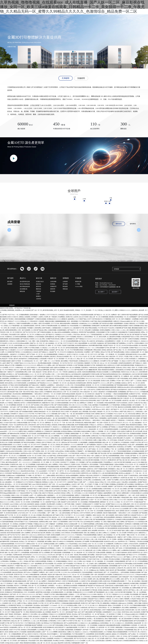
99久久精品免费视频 (81, 343)
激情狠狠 (132, 330)
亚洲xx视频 (117, 497)
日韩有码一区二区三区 (35, 588)
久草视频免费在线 (81, 619)
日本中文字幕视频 (18, 418)
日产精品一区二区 (64, 557)
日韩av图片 (88, 330)
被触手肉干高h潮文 (8, 319)
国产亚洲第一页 (91, 486)
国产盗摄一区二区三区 (63, 555)
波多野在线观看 (113, 418)
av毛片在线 (23, 504)
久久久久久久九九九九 (100, 339)
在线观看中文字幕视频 (63, 434)
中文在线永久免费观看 (58, 597)
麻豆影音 (53, 356)
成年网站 (112, 359)
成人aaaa (36, 548)
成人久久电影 (110, 592)
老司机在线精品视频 (72, 348)
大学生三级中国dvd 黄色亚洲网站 (75, 378)
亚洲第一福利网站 (83, 467)
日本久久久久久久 (138, 537)
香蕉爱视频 (28, 625)
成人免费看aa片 (82, 403)
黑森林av (70, 431)
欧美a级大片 (37, 616)
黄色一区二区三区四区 (30, 409)
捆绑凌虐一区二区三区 (52, 423)
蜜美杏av (64, 442)
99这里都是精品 (75, 471)
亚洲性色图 (70, 449)
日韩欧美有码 (17, 537)
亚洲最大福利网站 (70, 451)
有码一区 (136, 568)
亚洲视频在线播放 (97, 489)
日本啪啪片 (34, 317)
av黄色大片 (62, 541)
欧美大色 (124, 491)
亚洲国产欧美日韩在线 (53, 339)
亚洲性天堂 (69, 317)
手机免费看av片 (108, 462)
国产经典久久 (118, 467)
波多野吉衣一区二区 (55, 610)
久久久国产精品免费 (77, 370)
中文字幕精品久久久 (29, 530)
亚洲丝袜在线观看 (62, 456)
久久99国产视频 (93, 453)
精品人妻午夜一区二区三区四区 (9, 387)
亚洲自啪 (55, 425)
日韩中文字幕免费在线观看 (49, 326)
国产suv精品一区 (63, 414)
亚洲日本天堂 (18, 575)
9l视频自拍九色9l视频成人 (48, 548)
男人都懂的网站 (105, 603)
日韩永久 (55, 453)
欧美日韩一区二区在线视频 (80, 502)
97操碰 (136, 502)
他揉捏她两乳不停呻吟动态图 (91, 374)
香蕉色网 (57, 440)
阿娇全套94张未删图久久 (51, 537)
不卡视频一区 (30, 475)
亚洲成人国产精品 (29, 561)
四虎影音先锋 (128, 517)
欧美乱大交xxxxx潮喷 (140, 354)
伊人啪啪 (34, 323)
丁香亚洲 (65, 372)
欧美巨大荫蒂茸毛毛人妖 (84, 473)
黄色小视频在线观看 (110, 522)
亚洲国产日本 (70, 597)
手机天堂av (77, 334)
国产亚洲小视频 (126, 328)
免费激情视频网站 (143, 559)
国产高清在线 (25, 339)
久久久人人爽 (105, 383)
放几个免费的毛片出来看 (58, 526)
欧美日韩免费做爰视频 (22, 385)
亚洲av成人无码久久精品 (124, 368)
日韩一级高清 (117, 493)
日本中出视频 (39, 390)
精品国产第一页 (54, 352)
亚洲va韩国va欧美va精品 (44, 418)
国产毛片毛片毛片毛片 (30, 332)
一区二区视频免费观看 (22, 315)
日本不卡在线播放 (71, 337)
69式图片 (131, 436)
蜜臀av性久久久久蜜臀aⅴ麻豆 (46, 365)
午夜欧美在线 (93, 368)
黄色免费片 (102, 575)
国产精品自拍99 (60, 337)
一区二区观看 (64, 436)
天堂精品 (31, 559)
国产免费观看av (121, 343)
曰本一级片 (83, 390)
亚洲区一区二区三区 (123, 341)
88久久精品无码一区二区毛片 (115, 356)
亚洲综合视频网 (56, 535)
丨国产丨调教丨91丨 (45, 361)
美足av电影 (93, 412)
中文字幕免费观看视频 (121, 396)
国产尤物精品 (99, 493)
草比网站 (62, 467)
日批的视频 (10, 586)
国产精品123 (115, 390)
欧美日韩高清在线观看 (14, 533)
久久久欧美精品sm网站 (98, 506)
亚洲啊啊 (20, 447)
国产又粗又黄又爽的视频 (68, 590)
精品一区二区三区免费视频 (8, 405)
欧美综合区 (7, 436)
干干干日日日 (46, 438)
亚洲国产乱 (57, 568)
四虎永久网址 (5, 550)
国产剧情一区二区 (136, 456)
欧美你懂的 (77, 431)
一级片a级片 (13, 407)
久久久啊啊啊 (54, 632)
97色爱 (90, 484)
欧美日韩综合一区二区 (106, 608)
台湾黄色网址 (5, 561)
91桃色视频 (121, 332)
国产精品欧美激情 (44, 368)
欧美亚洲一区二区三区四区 (20, 506)
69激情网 (118, 328)
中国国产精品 (94, 418)
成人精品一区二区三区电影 (138, 400)
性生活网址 (34, 614)
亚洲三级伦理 (110, 570)
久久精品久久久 (83, 623)
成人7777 (83, 486)
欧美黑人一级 (91, 619)
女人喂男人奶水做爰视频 (111, 334)
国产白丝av (79, 396)
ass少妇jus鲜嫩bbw (65, 484)
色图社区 (116, 321)
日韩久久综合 (116, 330)
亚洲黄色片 (67, 445)
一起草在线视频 (124, 572)
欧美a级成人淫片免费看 (124, 447)
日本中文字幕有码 (85, 513)
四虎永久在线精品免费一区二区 (135, 352)
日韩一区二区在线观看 (48, 420)
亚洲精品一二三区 (74, 594)
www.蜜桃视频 (112, 398)
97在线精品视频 (5, 356)
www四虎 (57, 493)
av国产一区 (33, 495)
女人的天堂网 (92, 343)
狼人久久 (67, 370)
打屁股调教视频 (20, 438)
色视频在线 (71, 352)
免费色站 (138, 414)
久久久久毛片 (123, 500)
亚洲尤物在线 (14, 541)
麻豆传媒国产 (45, 605)
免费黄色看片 (126, 493)
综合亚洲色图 (32, 458)
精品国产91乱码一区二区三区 (112, 345)
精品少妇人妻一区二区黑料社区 (21, 621)
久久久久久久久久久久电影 (88, 537)
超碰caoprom (90, 497)
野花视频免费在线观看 (118, 581)
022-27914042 (103, 285)
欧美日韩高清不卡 (47, 427)
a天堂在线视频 (40, 337)
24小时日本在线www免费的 (21, 343)
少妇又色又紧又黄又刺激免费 (58, 480)
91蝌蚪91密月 (28, 449)
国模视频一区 (110, 552)
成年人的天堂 (44, 610)
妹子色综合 (83, 341)
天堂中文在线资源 (122, 403)
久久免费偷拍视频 (42, 530)
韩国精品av (15, 436)
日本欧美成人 (131, 420)
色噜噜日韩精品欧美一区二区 (42, 412)
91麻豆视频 (7, 491)
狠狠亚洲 (17, 403)
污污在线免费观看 (6, 572)
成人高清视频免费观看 (51, 354)
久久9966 (66, 566)
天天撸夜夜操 (108, 319)
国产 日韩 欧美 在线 (99, 356)
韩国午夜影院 (106, 546)
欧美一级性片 (106, 409)
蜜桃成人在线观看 (25, 317)
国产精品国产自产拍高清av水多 (95, 586)
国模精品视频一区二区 (77, 434)
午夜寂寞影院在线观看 (87, 315)
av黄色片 (3, 489)
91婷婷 (32, 339)
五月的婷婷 (6, 504)
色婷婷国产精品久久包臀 (75, 482)
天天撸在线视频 (125, 559)
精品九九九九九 (35, 610)
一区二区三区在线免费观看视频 (69, 341)
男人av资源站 (59, 564)
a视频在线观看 (125, 416)
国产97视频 (105, 484)
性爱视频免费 (89, 350)
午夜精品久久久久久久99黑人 (64, 334)
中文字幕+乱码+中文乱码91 (106, 328)
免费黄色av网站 (42, 495)
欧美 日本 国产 (123, 339)
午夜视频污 (30, 328)
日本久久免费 (40, 599)
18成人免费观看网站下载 (66, 511)
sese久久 (135, 462)
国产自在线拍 (35, 405)
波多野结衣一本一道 (91, 614)
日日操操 (119, 583)
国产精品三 (40, 594)
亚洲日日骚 (64, 374)
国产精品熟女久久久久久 (45, 383)
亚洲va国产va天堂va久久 (126, 440)
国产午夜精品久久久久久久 (84, 339)
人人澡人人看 (125, 330)
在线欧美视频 (52, 330)
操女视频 (137, 581)
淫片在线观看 (137, 405)
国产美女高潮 (102, 453)
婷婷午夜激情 (47, 328)
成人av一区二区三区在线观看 (109, 363)
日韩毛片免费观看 (52, 557)
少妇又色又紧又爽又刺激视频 (91, 460)
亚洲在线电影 (34, 315)
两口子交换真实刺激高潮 (133, 332)
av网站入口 (84, 453)
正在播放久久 (60, 504)
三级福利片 (72, 489)
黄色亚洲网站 (7, 396)
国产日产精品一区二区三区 (35, 354)
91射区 (131, 326)
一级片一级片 (131, 495)
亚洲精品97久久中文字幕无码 (25, 482)
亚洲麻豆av (6, 420)
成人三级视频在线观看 (44, 508)
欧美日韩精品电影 (96, 610)
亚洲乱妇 (132, 385)
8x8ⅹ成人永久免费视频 (73, 368)
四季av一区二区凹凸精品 (92, 434)
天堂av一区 (12, 425)
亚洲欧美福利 (127, 467)
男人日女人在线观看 (74, 491)
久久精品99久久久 (67, 328)
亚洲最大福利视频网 (15, 442)
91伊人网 (71, 423)
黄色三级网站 (121, 522)
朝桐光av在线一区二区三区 (35, 544)
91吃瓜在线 (131, 414)
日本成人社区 (119, 359)
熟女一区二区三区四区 (85, 621)
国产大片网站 (134, 508)
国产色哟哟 (64, 489)
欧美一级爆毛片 (118, 537)
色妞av (97, 482)
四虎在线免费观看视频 (89, 372)
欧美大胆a (69, 315)
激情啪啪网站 (140, 445)
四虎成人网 (59, 445)
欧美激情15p (100, 619)
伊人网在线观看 (96, 381)
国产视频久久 (128, 557)
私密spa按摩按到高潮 (87, 526)
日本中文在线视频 (142, 526)
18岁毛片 (23, 403)
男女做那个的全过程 (100, 458)
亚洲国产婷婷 (129, 449)
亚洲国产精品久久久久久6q (138, 348)
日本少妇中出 (92, 390)
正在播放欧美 (49, 568)
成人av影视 (78, 372)
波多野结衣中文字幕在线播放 (124, 564)
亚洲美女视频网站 (105, 330)
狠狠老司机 (82, 528)
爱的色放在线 (103, 605)
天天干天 (82, 616)
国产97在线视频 (13, 526)
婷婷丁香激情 (9, 614)
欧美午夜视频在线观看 (82, 425)
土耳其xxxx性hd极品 (50, 407)
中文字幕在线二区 (87, 407)
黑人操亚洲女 (143, 568)
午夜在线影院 (99, 376)
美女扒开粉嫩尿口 (140, 436)
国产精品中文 (50, 334)
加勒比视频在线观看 (77, 387)
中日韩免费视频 (143, 561)
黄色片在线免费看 (107, 416)
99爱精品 (45, 482)
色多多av (124, 383)
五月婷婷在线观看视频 (20, 337)
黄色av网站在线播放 (35, 608)
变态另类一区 (59, 577)
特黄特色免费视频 (89, 524)
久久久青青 (109, 497)
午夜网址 (3, 528)
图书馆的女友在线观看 (71, 586)
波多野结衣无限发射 (141, 469)
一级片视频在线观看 (90, 451)
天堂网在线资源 (34, 522)
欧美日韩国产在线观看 (73, 526)
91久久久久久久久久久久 (93, 378)
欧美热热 (64, 431)
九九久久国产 (64, 537)
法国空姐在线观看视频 (68, 396)
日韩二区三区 (57, 442)
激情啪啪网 (27, 447)
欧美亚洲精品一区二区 (122, 317)
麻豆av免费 (113, 326)
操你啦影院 (31, 504)
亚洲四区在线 (14, 464)
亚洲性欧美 (128, 524)
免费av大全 (71, 632)
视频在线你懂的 (50, 321)
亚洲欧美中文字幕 (135, 394)
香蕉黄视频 (41, 541)
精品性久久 (81, 337)
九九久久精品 (117, 612)
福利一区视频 (19, 583)
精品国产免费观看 (37, 625)
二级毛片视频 (138, 603)
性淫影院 (69, 365)
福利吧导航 (39, 592)
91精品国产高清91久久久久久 (79, 429)
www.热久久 (97, 416)
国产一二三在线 (15, 420)
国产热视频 (11, 486)
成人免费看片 (87, 409)
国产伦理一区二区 (131, 561)
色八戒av (55, 332)
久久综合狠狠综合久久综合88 (29, 352)
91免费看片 (87, 352)
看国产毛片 (10, 363)
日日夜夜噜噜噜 (63, 522)
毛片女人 (19, 616)
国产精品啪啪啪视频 (99, 519)
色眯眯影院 (126, 583)
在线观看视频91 (119, 323)
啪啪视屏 (87, 363)
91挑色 (141, 641)
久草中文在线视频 (74, 537)
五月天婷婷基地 (79, 363)
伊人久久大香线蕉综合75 (31, 345)
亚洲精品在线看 (140, 427)
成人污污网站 (98, 550)
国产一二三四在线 (136, 381)
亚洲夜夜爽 (120, 484)
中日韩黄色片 (22, 354)
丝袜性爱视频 (18, 345)
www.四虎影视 (24, 570)
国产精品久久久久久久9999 (88, 594)
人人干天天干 (4, 478)
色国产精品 (53, 456)
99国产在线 (123, 412)
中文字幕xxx (58, 376)
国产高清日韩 (119, 486)
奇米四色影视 (132, 350)
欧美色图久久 (134, 359)
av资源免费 (43, 359)
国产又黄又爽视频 (23, 407)
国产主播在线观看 (87, 612)
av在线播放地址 (32, 383)
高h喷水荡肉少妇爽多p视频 (66, 425)
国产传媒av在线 (34, 385)
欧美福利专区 (23, 359)
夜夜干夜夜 (47, 453)
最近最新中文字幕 (79, 328)
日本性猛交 (62, 315)
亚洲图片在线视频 (32, 577)
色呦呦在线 (111, 630)
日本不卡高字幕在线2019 (95, 319)
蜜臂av (107, 601)
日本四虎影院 (142, 555)
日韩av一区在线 (125, 456)
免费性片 (78, 495)
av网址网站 (44, 575)
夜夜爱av (112, 317)
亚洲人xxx (46, 456)
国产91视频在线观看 (99, 491)
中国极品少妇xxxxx (8, 469)
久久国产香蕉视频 (78, 365)
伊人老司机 (40, 491)
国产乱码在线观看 (139, 621)
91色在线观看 (74, 326)
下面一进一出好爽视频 (118, 449)
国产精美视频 (82, 469)
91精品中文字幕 (23, 559)
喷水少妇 (5, 442)
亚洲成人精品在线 (66, 390)
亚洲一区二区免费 (137, 368)
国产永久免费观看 (97, 513)
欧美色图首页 (52, 530)
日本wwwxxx (20, 511)
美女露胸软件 (120, 524)
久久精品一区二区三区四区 (38, 396)
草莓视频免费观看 (94, 502)
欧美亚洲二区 (43, 345)
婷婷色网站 (38, 328)
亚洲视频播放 (122, 392)
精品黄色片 (102, 392)
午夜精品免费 (125, 497)
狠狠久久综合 (16, 495)
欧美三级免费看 (93, 530)
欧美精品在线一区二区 (31, 361)
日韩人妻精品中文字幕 (47, 405)
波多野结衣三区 (123, 541)
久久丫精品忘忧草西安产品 (111, 471)
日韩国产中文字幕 (30, 418)
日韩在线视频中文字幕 (103, 332)
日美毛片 (71, 561)
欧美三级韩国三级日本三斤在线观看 (102, 414)
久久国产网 (3, 315)
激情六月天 (25, 535)
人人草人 (63, 449)
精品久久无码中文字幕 (129, 361)
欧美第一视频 (31, 370)
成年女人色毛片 (41, 381)
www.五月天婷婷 (84, 317)
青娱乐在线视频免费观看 (105, 321)
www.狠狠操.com (78, 548)
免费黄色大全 (83, 348)
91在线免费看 (13, 608)
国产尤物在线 (50, 378)
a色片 (71, 570)
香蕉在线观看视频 (9, 597)
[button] (9, 230)
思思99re (23, 577)
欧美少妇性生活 (58, 392)
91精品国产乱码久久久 (137, 515)
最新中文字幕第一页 (18, 361)
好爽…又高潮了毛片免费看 (111, 480)
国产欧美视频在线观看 (115, 526)
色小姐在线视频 (22, 328)
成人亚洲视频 (47, 612)
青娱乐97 (55, 387)
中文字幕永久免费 (28, 356)
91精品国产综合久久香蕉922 (78, 566)
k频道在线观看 (121, 555)
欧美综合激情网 (39, 350)
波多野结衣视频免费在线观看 (107, 368)
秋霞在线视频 (21, 341)
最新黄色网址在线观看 (58, 486)
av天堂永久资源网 (87, 579)
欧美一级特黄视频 (73, 321)
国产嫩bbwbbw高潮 (14, 434)
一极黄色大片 (26, 614)
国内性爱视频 (77, 438)
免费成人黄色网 (33, 603)
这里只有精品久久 (135, 341)
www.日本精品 (78, 409)
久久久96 (70, 568)
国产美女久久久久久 (133, 392)
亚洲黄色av (18, 508)
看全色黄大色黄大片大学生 (62, 599)
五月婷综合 (45, 608)
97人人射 (101, 473)
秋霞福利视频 (69, 630)
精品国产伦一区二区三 (59, 612)
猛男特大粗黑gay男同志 (120, 445)
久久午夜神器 (56, 361)
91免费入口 (104, 434)
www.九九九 (33, 535)
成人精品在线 (72, 383)
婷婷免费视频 (114, 566)
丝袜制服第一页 (46, 616)
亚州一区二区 (116, 319)
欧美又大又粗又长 (13, 317)
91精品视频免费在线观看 (113, 625)
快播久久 (94, 431)
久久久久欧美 (17, 445)
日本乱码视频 (42, 513)
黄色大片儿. (42, 378)
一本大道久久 (59, 586)
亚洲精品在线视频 (126, 405)
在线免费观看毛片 (110, 341)
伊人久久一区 (57, 372)
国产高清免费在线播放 (118, 352)
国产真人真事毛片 (65, 398)
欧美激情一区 (63, 359)
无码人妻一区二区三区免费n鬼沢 (38, 586)
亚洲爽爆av (113, 484)
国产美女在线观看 (48, 564)
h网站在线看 (97, 350)
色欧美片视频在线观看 (9, 511)
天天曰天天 (63, 352)
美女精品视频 (87, 478)
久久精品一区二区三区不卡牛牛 (88, 354)
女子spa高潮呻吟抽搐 (59, 636)
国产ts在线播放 (129, 484)
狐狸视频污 (51, 495)
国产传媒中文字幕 (16, 356)
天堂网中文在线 (14, 412)
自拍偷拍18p (83, 323)
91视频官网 (110, 544)
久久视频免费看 (22, 456)
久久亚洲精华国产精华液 (12, 352)
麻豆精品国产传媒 (13, 392)
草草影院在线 (79, 423)
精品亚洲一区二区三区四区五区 (85, 394)
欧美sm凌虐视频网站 (64, 332)
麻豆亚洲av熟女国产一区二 (14, 462)
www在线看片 (43, 471)
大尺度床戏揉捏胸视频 (7, 522)
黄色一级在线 (134, 497)
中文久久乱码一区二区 (86, 356)
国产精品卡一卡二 (41, 475)
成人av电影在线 (46, 550)
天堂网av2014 (64, 473)
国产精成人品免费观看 (62, 420)
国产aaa (25, 634)
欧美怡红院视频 (60, 378)
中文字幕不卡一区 (54, 471)
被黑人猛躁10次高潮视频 (58, 368)
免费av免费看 (86, 436)
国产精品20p (75, 513)
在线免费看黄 (143, 497)
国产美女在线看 (72, 442)
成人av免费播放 (43, 614)
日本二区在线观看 (133, 513)
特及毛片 (109, 491)
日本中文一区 (5, 636)
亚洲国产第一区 (118, 376)
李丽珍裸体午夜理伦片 (55, 581)
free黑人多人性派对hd (16, 550)
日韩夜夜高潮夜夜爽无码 (34, 403)
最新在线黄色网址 (65, 323)
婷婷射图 (51, 586)
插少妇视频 (140, 500)
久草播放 (67, 416)
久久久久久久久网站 (81, 405)
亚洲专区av (59, 566)
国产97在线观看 (68, 564)
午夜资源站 (79, 535)
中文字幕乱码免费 (135, 546)
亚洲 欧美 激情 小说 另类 (133, 610)
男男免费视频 (77, 460)
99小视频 (141, 462)
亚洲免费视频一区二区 (38, 502)
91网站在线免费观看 (128, 519)
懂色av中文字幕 (10, 365)
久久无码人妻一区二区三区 (57, 348)
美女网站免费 (105, 326)
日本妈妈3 (116, 416)
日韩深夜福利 (94, 548)
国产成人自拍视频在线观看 (95, 462)
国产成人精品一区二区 (63, 350)
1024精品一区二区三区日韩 (32, 619)
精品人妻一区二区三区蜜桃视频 (99, 317)
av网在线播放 (34, 478)
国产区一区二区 (65, 471)
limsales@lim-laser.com (106, 283)
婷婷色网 (55, 511)
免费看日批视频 (51, 497)
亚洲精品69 (69, 460)
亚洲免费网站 (50, 416)
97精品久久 (93, 425)
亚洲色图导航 (44, 341)
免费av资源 (54, 438)
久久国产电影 (101, 537)
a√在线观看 (29, 438)
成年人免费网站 (53, 464)
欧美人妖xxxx (71, 579)
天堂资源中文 (85, 464)
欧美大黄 (144, 625)
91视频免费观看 (21, 475)
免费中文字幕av (22, 603)
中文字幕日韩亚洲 (87, 440)
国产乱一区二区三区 (134, 383)
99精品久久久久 (54, 341)
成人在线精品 (57, 533)
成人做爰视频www (94, 623)
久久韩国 (6, 460)
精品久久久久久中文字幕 (27, 414)
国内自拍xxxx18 (21, 568)
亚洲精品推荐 (96, 326)
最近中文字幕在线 (48, 493)
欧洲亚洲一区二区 (27, 515)
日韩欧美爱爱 (49, 491)
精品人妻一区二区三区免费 (85, 359)
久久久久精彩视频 (93, 323)
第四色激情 (129, 354)
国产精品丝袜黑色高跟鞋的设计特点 (111, 374)
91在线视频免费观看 (126, 471)
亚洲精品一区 (74, 462)
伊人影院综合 (119, 630)
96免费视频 (127, 539)
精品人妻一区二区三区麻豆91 (80, 398)
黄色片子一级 (129, 586)
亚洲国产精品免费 (25, 557)
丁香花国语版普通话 (96, 334)
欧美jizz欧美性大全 (56, 429)
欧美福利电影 (8, 394)
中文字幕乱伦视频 (34, 348)
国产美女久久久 (63, 453)
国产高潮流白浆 (23, 641)
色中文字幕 (73, 403)
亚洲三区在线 (55, 559)
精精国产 (111, 486)
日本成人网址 (87, 480)
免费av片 (63, 339)
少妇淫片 (131, 403)
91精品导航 (72, 530)
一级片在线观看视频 (139, 447)
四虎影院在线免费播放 (128, 506)
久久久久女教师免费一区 (79, 445)
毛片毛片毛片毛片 (68, 363)
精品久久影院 (39, 392)
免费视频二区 (79, 597)
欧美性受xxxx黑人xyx (111, 541)
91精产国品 (94, 321)
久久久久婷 (85, 438)
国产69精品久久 (44, 352)
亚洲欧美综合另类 (77, 539)
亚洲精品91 (8, 592)
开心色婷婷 (127, 438)
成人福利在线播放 (65, 513)
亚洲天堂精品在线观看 (69, 394)
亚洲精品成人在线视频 (36, 407)
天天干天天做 (55, 323)
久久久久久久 (27, 462)
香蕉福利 (23, 434)
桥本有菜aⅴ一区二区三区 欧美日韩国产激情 (18, 484)
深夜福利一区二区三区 (60, 383)
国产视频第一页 (116, 361)
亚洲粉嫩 (136, 326)
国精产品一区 (34, 343)
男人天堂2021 (20, 390)
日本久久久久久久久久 (68, 535)
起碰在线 (108, 634)
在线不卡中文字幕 (133, 390)
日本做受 (13, 328)
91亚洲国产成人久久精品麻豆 (60, 508)
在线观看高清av (112, 447)
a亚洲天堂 (126, 400)
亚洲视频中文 (123, 495)
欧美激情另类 (132, 409)
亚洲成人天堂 (59, 416)
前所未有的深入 (28, 555)
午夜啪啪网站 (103, 418)
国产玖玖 (87, 610)
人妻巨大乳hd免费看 (44, 323)
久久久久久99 (48, 625)
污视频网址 (43, 385)
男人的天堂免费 (138, 431)
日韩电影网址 (70, 541)
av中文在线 (72, 473)
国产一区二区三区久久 (140, 586)
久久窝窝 (27, 583)
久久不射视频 (140, 323)
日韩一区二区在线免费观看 (38, 469)
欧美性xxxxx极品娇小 (43, 398)
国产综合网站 (47, 374)
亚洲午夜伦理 (56, 412)
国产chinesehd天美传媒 (101, 359)
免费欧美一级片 (116, 315)
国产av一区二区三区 (10, 456)
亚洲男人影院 (24, 387)
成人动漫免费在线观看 (27, 326)
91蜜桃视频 (96, 330)
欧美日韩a (76, 315)
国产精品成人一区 (5, 409)
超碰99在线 (11, 390)
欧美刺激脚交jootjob (75, 436)
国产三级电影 (112, 434)
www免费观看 (38, 356)
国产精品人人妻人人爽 (91, 539)
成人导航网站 (101, 570)
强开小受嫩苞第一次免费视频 (130, 319)
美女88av (75, 614)
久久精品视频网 (83, 442)
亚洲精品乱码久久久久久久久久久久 (124, 575)
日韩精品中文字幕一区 (37, 429)
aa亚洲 (76, 317)
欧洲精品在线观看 (123, 326)
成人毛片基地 (25, 478)
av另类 (127, 359)
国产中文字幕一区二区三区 (13, 515)
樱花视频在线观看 (137, 328)
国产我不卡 (74, 469)
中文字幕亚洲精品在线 (90, 387)
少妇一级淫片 (136, 467)
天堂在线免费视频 (80, 385)
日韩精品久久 (62, 354)
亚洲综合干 (11, 321)
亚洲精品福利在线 (9, 416)
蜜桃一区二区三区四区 (55, 345)
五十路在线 (67, 381)
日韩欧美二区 (110, 599)
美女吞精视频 (134, 594)
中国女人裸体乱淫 (17, 409)
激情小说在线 (97, 515)
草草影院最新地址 (18, 592)
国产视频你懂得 (41, 497)
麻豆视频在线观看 (137, 370)
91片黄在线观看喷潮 (111, 528)
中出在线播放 (7, 495)
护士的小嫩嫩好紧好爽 (91, 370)
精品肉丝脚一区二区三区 (96, 429)
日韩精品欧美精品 (33, 359)
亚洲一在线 (32, 372)
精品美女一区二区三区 (59, 517)
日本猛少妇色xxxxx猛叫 (12, 643)
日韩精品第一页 (57, 363)
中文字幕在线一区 (79, 564)
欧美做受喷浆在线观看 (111, 429)
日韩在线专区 (34, 321)
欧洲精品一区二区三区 (53, 590)
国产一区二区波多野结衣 (42, 528)
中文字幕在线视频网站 (132, 601)
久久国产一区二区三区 (95, 500)
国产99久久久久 (15, 471)
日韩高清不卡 (97, 475)
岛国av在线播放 (119, 464)
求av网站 (56, 641)
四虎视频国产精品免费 (88, 557)
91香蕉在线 (25, 396)
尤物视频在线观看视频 (95, 442)
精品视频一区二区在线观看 (32, 550)
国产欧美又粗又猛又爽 (88, 376)
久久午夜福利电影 (14, 326)
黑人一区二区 (74, 356)
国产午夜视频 (110, 506)
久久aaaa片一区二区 (47, 546)
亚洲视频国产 (134, 317)
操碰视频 (77, 570)
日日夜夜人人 (56, 390)
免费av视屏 (127, 504)
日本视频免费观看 (88, 396)
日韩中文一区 (42, 409)
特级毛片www (125, 372)
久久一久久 (91, 348)
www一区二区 (92, 544)
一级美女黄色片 (60, 385)
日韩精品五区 (49, 431)
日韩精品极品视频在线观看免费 (107, 387)
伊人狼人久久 (72, 359)
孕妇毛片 (25, 539)
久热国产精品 (11, 489)
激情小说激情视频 (133, 491)
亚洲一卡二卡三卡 (84, 605)
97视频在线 (79, 480)
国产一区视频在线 (74, 400)
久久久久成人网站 (40, 339)
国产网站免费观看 (120, 570)
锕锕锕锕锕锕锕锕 (61, 321)
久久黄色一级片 (138, 356)
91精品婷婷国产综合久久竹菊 (130, 337)
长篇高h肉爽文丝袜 (75, 407)
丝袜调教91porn (15, 378)
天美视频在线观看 (26, 378)
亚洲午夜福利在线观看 (58, 619)
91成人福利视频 (93, 405)
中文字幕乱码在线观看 (106, 436)
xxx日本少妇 (7, 548)
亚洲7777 (127, 475)
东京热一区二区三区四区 (35, 456)
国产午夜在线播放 (123, 378)
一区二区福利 (90, 564)
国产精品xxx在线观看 (22, 519)
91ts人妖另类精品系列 (75, 374)
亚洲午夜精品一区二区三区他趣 (27, 491)
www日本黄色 (70, 458)
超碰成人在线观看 (77, 478)
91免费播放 (62, 317)
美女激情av (37, 605)
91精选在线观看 (68, 638)
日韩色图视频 (25, 552)
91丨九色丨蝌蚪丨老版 (33, 341)
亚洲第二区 (47, 390)
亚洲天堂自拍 (136, 539)
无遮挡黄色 (85, 368)
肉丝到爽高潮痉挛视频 (96, 345)
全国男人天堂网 (44, 317)
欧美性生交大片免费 (114, 365)
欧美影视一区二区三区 (93, 385)
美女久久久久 (67, 575)
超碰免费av (71, 319)
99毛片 (128, 381)
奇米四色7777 (65, 462)
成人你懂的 (137, 418)
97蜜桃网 (127, 599)
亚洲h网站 (109, 641)
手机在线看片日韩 (14, 334)
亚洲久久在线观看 (102, 486)
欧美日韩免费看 (65, 469)
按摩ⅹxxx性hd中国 (59, 583)
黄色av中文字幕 (106, 352)
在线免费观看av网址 (22, 372)
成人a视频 (77, 511)
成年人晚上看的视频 (99, 579)
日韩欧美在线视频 (41, 319)
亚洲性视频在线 (50, 337)
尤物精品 (93, 533)
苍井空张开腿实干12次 (21, 522)
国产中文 (145, 442)
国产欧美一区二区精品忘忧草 (101, 478)
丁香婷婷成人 (121, 420)
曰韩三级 (134, 559)
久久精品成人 (44, 348)
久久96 (10, 343)
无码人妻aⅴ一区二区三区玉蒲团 (55, 630)
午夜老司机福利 (74, 361)
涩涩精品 (16, 524)
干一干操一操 (64, 423)
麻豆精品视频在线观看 (22, 416)
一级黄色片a (11, 323)
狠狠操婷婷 (75, 323)
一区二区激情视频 (137, 438)
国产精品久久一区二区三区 (102, 315)
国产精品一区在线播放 (57, 370)
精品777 (100, 400)
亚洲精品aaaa (11, 475)
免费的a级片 (36, 449)
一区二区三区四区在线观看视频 (65, 495)
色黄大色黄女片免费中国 (125, 431)
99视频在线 (114, 603)
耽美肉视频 (51, 577)
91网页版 (95, 473)
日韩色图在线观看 (30, 599)
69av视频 (5, 348)
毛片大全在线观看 (34, 638)
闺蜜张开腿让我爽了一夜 (140, 407)
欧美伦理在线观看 (103, 566)
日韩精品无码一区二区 (39, 462)
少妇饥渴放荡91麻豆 (9, 519)
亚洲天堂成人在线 (127, 612)
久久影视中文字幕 (85, 581)
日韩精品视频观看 (120, 561)
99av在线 (115, 641)
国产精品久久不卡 (132, 555)
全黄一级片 (55, 473)
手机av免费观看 (133, 396)
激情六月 (55, 541)
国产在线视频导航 (40, 376)
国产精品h (42, 416)
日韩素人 (35, 378)
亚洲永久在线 (105, 381)
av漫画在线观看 (119, 586)
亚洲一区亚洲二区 (105, 423)
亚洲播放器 (109, 537)
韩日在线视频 (94, 464)
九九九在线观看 (124, 508)
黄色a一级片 (108, 445)
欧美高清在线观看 (14, 339)
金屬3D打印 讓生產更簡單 (26, 143)
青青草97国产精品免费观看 (130, 315)
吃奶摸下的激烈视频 (69, 345)
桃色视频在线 (127, 374)
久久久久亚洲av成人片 (22, 321)
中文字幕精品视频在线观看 (138, 605)
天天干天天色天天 (52, 315)
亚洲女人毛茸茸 (28, 616)
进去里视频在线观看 (6, 445)
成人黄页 (99, 533)
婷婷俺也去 (75, 332)
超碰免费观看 (108, 493)
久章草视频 (24, 586)
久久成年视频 (8, 555)
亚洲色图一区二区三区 (48, 445)
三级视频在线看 (56, 328)
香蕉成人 (110, 438)
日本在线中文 (16, 480)
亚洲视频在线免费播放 (131, 453)
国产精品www (130, 522)
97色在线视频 (112, 583)
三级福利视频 (108, 376)
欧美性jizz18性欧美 (35, 480)
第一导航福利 (53, 317)
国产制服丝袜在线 (67, 440)
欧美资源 (4, 533)
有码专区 (47, 394)
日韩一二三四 (56, 374)
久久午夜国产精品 (81, 319)
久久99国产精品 (98, 517)
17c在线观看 (123, 429)
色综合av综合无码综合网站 (88, 400)
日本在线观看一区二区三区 (121, 605)
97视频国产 (80, 451)
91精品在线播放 (86, 431)
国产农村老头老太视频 (106, 323)
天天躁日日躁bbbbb (57, 550)
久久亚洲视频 (23, 436)
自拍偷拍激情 (114, 577)
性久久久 (34, 363)
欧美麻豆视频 (13, 348)
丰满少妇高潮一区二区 (81, 449)
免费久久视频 (98, 440)
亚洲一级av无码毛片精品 (27, 392)
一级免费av (42, 315)
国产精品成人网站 (42, 330)
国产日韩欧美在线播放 (44, 332)
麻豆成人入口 (85, 334)
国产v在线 (119, 548)
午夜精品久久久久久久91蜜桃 (121, 594)
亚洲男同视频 (143, 491)
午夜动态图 (109, 597)
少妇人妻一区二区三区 (44, 643)
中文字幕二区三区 (44, 603)
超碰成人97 (50, 376)
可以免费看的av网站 (76, 420)
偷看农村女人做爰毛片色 (18, 467)
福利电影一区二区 (106, 508)
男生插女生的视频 (143, 541)
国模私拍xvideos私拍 (124, 387)
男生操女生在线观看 (63, 356)
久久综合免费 (74, 508)
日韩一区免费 (73, 528)
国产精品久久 (32, 541)
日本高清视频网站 (141, 519)
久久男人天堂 (69, 385)
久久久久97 (20, 350)
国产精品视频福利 (99, 592)
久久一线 (87, 548)
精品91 (50, 575)
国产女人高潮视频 (115, 383)
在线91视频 (47, 592)
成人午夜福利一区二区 (90, 561)
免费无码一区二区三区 (27, 334)
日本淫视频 (114, 495)
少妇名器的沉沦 (137, 471)
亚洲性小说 (40, 623)
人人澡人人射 (35, 621)
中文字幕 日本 (95, 363)
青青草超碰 (18, 614)
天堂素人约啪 (128, 356)
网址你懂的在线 (47, 515)
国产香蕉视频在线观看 (121, 385)
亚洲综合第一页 (7, 524)
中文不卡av (11, 315)
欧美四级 (59, 407)
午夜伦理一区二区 (53, 359)
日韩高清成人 (140, 412)
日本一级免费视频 (37, 564)
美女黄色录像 (79, 352)
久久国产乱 (130, 343)
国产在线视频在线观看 (26, 412)
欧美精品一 (109, 394)
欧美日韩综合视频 (67, 376)
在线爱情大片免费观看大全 (36, 431)
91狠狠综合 (9, 337)
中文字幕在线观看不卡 (79, 634)
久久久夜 (85, 493)
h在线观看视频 (129, 630)
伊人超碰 (121, 418)
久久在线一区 (102, 544)
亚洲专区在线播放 (95, 467)
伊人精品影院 (74, 412)
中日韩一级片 (121, 381)
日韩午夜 (38, 326)
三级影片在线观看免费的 (23, 323)
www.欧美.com (26, 473)
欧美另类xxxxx (97, 409)
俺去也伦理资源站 (18, 572)
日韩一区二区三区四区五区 (14, 332)
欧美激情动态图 (81, 383)
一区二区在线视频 (67, 548)
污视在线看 (144, 581)
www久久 (86, 632)
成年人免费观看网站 (37, 447)
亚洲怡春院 (66, 429)
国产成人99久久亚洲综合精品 (10, 570)
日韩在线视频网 (23, 458)
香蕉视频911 (142, 359)
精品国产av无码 (66, 502)
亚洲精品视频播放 (62, 561)
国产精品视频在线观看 (52, 467)
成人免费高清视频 (143, 548)
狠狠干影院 (47, 460)
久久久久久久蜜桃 (5, 500)
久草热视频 (33, 508)
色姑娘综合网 (49, 599)
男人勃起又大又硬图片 (45, 539)
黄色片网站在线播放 (91, 328)
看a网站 (84, 559)
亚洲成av (24, 630)
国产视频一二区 (103, 354)
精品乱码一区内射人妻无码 (10, 359)
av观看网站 (51, 385)
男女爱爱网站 (84, 546)
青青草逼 (90, 383)
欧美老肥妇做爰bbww (82, 345)
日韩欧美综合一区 (21, 368)
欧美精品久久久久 (101, 438)
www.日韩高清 (37, 484)
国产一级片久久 (7, 400)
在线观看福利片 (107, 612)
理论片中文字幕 (81, 456)
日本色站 (63, 559)
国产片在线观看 (92, 566)
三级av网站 (125, 482)
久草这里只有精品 (38, 453)
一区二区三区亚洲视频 (27, 420)
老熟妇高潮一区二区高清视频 (82, 577)
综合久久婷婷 (65, 412)
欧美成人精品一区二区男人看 (14, 530)
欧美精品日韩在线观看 (58, 460)
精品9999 (24, 471)
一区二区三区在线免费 (86, 416)
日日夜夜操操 (125, 442)
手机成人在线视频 (101, 447)
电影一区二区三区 (95, 508)
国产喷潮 (24, 370)
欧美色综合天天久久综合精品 (98, 398)
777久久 (2, 564)
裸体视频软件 (117, 608)
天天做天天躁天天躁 (10, 423)
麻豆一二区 (8, 431)
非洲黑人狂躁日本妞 (104, 581)
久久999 (33, 330)
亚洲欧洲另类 (112, 460)
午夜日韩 (9, 418)
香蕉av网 (92, 438)
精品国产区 (97, 383)
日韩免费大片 (14, 414)
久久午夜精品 (9, 403)
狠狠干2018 (37, 438)
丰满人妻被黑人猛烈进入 (109, 420)
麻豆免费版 (65, 361)
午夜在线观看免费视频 (90, 535)
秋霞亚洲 (31, 528)
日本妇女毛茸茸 (134, 544)
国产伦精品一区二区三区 (96, 449)
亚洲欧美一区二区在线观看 (117, 354)
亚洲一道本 (141, 429)
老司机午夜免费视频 (136, 528)
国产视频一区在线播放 (135, 489)
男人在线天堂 (91, 341)
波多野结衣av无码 (22, 425)
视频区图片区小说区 (48, 403)
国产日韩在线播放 (58, 625)
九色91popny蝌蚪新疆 (43, 370)
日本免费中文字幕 (105, 361)
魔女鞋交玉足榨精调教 (125, 407)
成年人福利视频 (141, 361)
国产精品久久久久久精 (129, 526)
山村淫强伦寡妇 (100, 641)
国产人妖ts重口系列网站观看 (34, 526)
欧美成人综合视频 (110, 524)
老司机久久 (101, 425)
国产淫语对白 (87, 420)
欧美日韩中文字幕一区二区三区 (50, 449)
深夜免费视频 (62, 579)
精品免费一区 (132, 500)
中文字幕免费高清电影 (77, 350)
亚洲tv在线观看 (101, 552)
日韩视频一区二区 (103, 431)
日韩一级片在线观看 (24, 330)
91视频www (93, 570)
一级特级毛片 (13, 354)
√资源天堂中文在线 (101, 555)
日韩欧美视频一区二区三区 (89, 495)
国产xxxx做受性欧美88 (120, 436)
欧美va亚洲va (9, 383)
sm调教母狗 (125, 550)
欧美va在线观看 (33, 539)
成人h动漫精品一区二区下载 (54, 343)
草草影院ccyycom (133, 533)
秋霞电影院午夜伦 (102, 365)
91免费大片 (114, 332)
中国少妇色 (89, 475)
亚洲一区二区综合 (122, 636)
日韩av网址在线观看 (116, 590)
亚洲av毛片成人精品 (140, 403)
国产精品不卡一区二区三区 (76, 330)
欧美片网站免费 (118, 438)
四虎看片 (74, 599)
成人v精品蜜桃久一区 (139, 423)
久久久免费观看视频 (85, 326)
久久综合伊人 (116, 491)
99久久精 (72, 405)
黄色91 (25, 497)
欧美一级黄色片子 (9, 372)
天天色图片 (113, 431)
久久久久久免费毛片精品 (20, 431)
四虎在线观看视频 (20, 319)
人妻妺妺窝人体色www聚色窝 (79, 447)
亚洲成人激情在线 (130, 323)
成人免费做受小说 (64, 326)
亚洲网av (113, 381)
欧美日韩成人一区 (33, 471)
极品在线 (117, 506)
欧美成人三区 (24, 541)
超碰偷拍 (71, 372)
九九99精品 (41, 630)
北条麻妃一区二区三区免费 (52, 447)
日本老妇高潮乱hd (136, 493)
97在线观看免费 (104, 405)
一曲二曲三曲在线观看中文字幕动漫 (80, 414)
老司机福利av (100, 341)
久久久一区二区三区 (36, 374)
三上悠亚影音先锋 (141, 385)
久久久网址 (71, 480)
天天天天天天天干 (20, 544)
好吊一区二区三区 (31, 513)
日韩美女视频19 (139, 343)
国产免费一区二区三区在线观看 (119, 348)
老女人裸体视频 (84, 412)
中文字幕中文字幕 (40, 414)
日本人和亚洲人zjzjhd (114, 482)
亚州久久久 (23, 398)
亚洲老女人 (32, 387)
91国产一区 (47, 526)
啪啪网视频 (133, 608)
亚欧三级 (57, 500)
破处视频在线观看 (17, 500)
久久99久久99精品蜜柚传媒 (31, 575)
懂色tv (110, 605)
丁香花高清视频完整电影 (82, 418)
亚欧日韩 (120, 398)
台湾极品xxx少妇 (40, 334)
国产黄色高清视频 (110, 343)
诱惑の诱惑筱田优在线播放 (106, 370)
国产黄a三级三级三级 (125, 334)
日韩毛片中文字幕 (141, 506)
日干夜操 (11, 385)
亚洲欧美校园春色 (12, 588)
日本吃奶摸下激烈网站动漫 (13, 473)
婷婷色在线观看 (73, 519)
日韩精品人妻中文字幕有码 (44, 442)
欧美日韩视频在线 (49, 627)
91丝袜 (11, 508)
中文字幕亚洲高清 (84, 321)
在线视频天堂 (71, 339)
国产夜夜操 (112, 427)
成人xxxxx (115, 508)
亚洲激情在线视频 (136, 434)
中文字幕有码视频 (35, 427)
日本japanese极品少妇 (126, 321)
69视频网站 (19, 365)
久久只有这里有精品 (72, 544)
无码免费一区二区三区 (60, 546)
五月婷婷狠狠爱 (35, 546)
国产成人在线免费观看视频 (115, 453)
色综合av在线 (120, 610)
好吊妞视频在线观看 (138, 451)
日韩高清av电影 (143, 486)
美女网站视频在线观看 (45, 363)
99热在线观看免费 (110, 403)
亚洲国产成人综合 (100, 504)
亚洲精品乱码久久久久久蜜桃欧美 (57, 319)
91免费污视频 (4, 508)
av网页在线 (95, 436)
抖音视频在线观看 (5, 361)
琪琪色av (46, 623)
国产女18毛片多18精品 (44, 425)
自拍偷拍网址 (133, 482)
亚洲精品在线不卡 (88, 504)
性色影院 (91, 493)
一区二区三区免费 (56, 394)
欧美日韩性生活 (61, 475)
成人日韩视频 (38, 515)
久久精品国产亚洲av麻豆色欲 (125, 427)
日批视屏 (42, 321)
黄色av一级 (70, 559)
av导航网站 (46, 356)
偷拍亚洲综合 (134, 475)
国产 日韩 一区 (54, 484)
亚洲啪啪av (31, 337)
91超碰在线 (101, 343)
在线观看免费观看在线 (44, 434)
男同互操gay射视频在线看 (10, 376)
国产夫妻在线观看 (56, 552)
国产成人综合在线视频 (113, 458)
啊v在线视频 (83, 555)
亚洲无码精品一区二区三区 (55, 381)
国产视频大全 (100, 557)
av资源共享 (120, 568)
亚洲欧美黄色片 (5, 594)
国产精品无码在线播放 (28, 442)
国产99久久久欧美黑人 (109, 636)
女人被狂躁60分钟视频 (114, 337)
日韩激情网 (77, 559)
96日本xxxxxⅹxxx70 (76, 550)
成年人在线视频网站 (36, 460)
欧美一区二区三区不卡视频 (36, 436)
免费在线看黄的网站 (11, 330)
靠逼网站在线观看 (113, 339)
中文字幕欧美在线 (12, 458)
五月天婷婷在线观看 (20, 383)
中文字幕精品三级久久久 (12, 370)
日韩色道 (63, 493)
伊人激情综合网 (88, 550)
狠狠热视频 (57, 431)
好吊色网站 (109, 575)
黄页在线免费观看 (110, 517)
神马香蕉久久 (10, 374)
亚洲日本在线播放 (134, 339)
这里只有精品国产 (47, 387)
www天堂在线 (33, 506)
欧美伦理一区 (47, 489)
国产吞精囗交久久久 (10, 381)
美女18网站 (98, 396)
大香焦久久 (12, 341)
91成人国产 (132, 445)
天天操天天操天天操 (62, 400)
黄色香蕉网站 (129, 623)
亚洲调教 (130, 603)
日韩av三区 (103, 482)
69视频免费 (81, 586)
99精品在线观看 (5, 471)
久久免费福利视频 (115, 372)
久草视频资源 (48, 392)
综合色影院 (48, 511)
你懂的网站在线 (139, 440)
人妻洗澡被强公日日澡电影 (123, 370)
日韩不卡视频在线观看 (101, 469)
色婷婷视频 (16, 564)
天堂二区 (42, 343)
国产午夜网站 (96, 352)
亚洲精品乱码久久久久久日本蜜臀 (115, 425)
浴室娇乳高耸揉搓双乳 (125, 363)
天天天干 (12, 368)
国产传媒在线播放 (24, 546)
